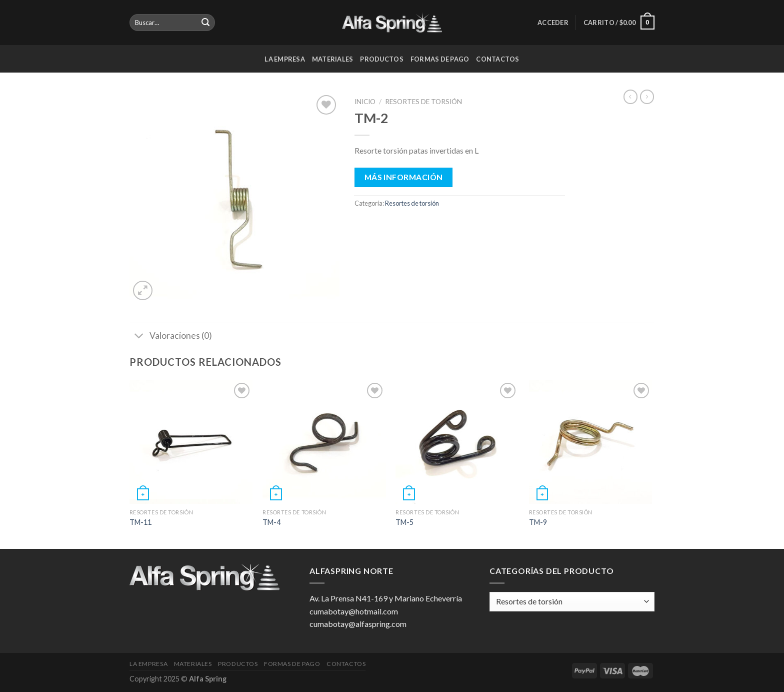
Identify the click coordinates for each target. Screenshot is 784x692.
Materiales (333, 59)
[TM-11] (191, 442)
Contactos (497, 59)
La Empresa (285, 59)
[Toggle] (139, 336)
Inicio (365, 102)
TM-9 (538, 522)
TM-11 (140, 522)
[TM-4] (324, 442)
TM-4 (271, 522)
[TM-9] (591, 442)
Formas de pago (440, 59)
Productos (381, 59)
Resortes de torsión (423, 102)
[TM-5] (457, 442)
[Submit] (205, 23)
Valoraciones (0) (171, 336)
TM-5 (404, 522)
